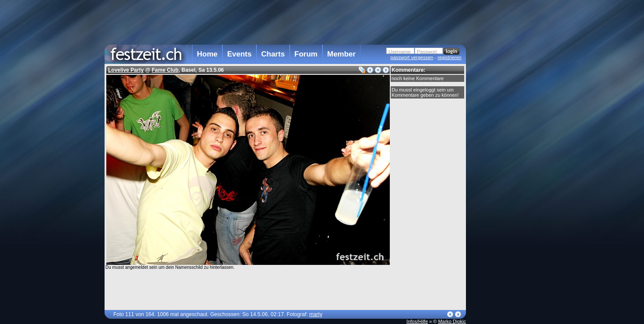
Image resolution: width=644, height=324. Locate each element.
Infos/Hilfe (417, 321)
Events (239, 54)
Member (341, 54)
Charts (273, 54)
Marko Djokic (452, 321)
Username (400, 52)
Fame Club (165, 70)
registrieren (450, 57)
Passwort (427, 52)
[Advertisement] (504, 176)
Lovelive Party (126, 70)
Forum (306, 54)
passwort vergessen (412, 57)
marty (316, 314)
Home (207, 54)
